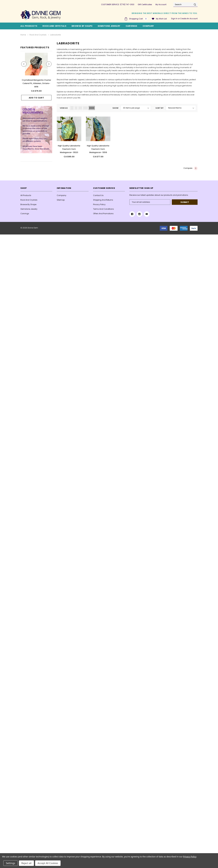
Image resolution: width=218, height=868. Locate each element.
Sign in (174, 19)
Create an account (189, 19)
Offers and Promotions (103, 214)
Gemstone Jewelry (109, 26)
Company (148, 26)
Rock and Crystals (54, 26)
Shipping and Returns (103, 200)
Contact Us (98, 195)
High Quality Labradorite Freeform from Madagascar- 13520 (69, 149)
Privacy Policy (99, 204)
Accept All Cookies (48, 863)
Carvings (131, 26)
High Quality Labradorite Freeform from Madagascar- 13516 (98, 149)
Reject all (26, 863)
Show (115, 108)
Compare (191, 168)
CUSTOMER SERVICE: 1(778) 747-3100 (118, 4)
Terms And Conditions (103, 209)
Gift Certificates (145, 4)
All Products (26, 195)
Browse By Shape (82, 26)
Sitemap (61, 200)
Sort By (159, 108)
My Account (161, 4)
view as (64, 108)
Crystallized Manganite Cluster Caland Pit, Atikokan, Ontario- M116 (36, 83)
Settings (11, 863)
